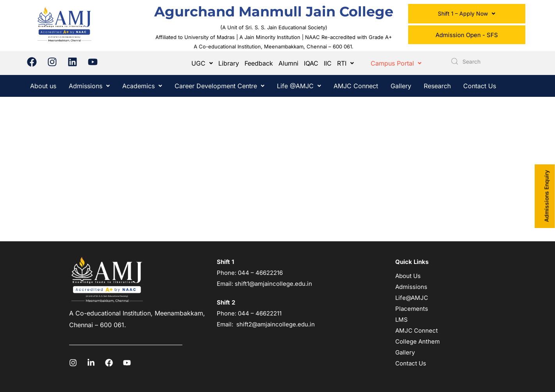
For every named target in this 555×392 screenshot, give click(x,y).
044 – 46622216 (260, 273)
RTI (345, 63)
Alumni (288, 63)
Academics (142, 86)
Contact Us (480, 86)
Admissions (89, 86)
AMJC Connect (356, 86)
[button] (467, 14)
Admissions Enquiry (547, 196)
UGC (202, 63)
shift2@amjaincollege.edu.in (276, 324)
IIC (328, 63)
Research (437, 86)
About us (43, 86)
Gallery (401, 86)
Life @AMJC (299, 86)
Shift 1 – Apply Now (467, 13)
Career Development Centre (220, 86)
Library (229, 63)
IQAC (311, 63)
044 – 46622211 (260, 313)
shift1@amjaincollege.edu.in (273, 284)
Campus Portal (396, 63)
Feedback (259, 63)
